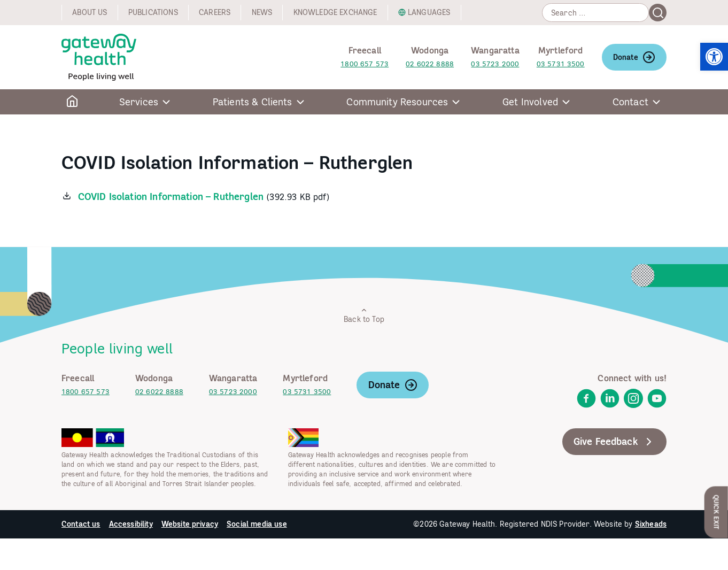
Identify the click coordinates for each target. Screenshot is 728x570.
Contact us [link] (81, 524)
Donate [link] (634, 57)
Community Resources (397, 102)
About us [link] (90, 12)
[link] (714, 57)
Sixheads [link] (651, 524)
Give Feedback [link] (614, 442)
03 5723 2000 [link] (495, 64)
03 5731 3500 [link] (561, 64)
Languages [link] (429, 12)
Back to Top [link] (364, 315)
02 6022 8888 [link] (430, 64)
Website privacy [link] (190, 524)
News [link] (262, 12)
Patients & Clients (253, 102)
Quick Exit (717, 512)
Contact (630, 102)
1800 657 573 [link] (365, 64)
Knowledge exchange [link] (335, 12)
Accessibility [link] (131, 524)
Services (139, 102)
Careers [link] (215, 12)
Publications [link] (153, 12)
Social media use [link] (257, 524)
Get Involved (530, 102)
